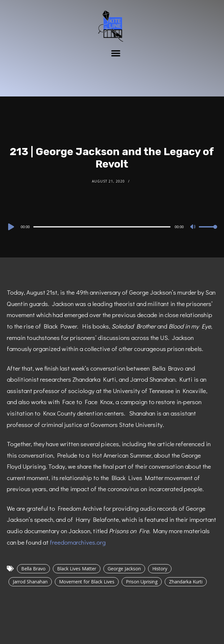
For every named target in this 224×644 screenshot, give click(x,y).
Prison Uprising (142, 582)
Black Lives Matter (77, 569)
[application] (112, 227)
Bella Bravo (33, 569)
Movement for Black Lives (87, 582)
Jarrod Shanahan (30, 582)
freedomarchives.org (78, 542)
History (160, 569)
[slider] (102, 227)
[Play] (10, 227)
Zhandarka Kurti (186, 582)
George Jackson (124, 569)
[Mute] (194, 227)
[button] (116, 53)
